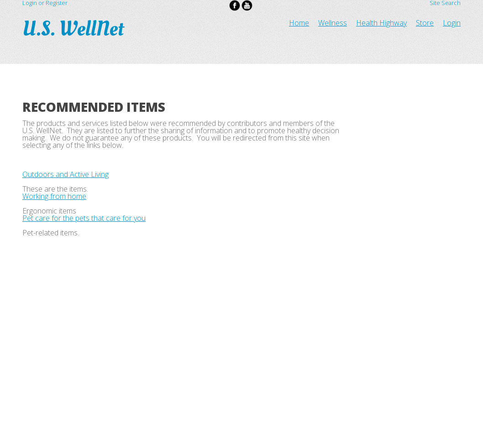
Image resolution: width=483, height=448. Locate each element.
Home (299, 23)
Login (452, 23)
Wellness (333, 23)
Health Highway (381, 23)
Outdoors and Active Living (66, 174)
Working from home (54, 196)
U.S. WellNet (75, 29)
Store (425, 23)
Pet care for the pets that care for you (84, 218)
